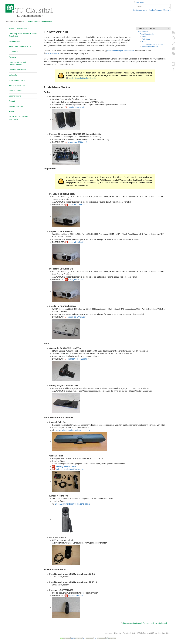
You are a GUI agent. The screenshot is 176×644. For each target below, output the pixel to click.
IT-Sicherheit (14, 52)
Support (12, 101)
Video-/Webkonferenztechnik (152, 44)
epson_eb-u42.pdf (76, 242)
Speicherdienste (15, 96)
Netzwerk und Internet (17, 80)
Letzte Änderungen (140, 10)
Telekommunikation (16, 106)
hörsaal (126, 623)
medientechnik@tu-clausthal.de (121, 51)
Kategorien (13, 57)
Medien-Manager (155, 10)
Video (144, 42)
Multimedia (13, 75)
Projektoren (146, 39)
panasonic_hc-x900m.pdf (78, 359)
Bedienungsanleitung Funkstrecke (69, 469)
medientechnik (136, 623)
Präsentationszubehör (150, 47)
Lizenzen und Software (17, 70)
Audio (144, 37)
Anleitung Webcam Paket (66, 466)
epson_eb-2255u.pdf (77, 205)
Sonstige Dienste (15, 91)
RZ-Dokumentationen (31, 22)
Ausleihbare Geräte (147, 34)
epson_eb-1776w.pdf (76, 317)
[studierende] (148, 623)
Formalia (12, 112)
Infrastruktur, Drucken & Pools (20, 46)
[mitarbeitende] (161, 623)
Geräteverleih (46, 22)
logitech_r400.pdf (75, 596)
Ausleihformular (53, 53)
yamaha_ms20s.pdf (76, 107)
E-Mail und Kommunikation (19, 29)
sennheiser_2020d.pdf (77, 142)
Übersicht (167, 10)
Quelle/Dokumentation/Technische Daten (72, 430)
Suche (169, 7)
